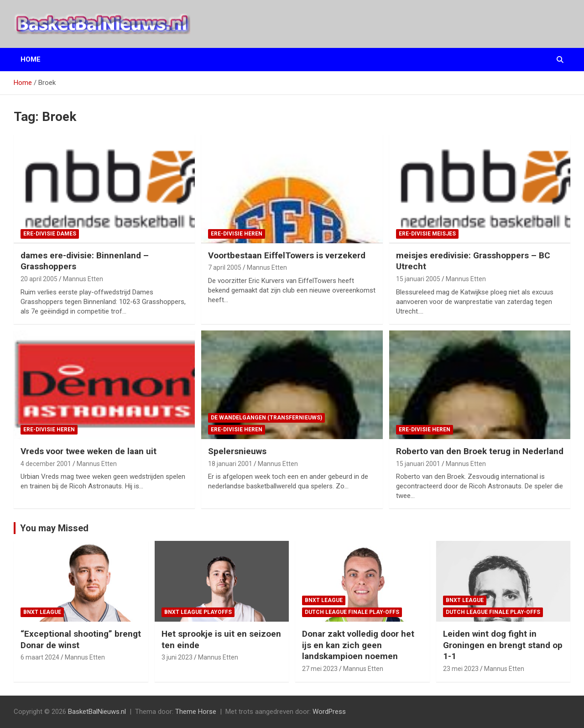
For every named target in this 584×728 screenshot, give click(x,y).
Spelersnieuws (237, 451)
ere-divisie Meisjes (427, 234)
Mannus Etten (83, 279)
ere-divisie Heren (237, 234)
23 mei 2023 (461, 669)
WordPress (329, 712)
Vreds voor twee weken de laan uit (89, 451)
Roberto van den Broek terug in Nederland (480, 451)
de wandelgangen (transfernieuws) (266, 418)
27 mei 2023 (320, 669)
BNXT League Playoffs (198, 612)
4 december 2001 (46, 464)
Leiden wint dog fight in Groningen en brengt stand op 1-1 (503, 645)
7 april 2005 (225, 267)
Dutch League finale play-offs (352, 612)
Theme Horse (196, 712)
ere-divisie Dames (50, 234)
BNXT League (42, 612)
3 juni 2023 (177, 657)
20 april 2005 (39, 279)
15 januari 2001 (418, 464)
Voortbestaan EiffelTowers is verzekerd (287, 255)
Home (31, 59)
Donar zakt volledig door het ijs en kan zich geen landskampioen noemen (358, 645)
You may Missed (54, 528)
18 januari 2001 (230, 464)
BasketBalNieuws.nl (97, 712)
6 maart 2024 (40, 657)
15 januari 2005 (418, 279)
